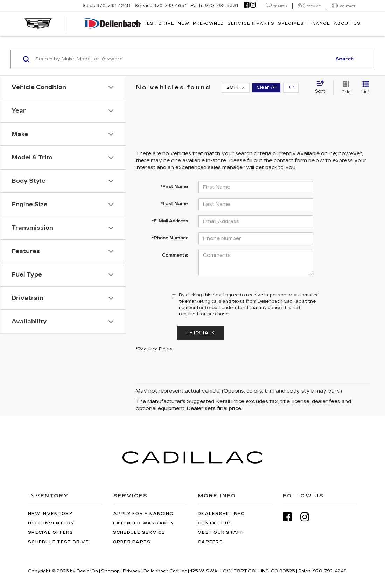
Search (345, 59)
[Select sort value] (322, 87)
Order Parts (132, 542)
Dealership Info (221, 514)
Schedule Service (139, 533)
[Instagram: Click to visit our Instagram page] (253, 6)
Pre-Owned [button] (208, 24)
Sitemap (110, 571)
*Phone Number (170, 238)
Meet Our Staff (221, 533)
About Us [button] (347, 24)
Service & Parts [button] (251, 24)
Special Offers (51, 533)
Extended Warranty (144, 523)
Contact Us (215, 523)
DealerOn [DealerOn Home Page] (87, 571)
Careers (210, 542)
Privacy (132, 571)
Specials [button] (291, 24)
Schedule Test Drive (58, 542)
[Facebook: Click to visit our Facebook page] (246, 6)
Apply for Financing (143, 514)
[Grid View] (345, 88)
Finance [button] (319, 24)
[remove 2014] (236, 88)
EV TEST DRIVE (155, 24)
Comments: (175, 255)
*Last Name (174, 204)
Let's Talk (201, 333)
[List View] (366, 88)
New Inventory (50, 514)
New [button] (184, 24)
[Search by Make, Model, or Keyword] (183, 59)
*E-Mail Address (170, 221)
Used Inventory (51, 523)
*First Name (174, 187)
